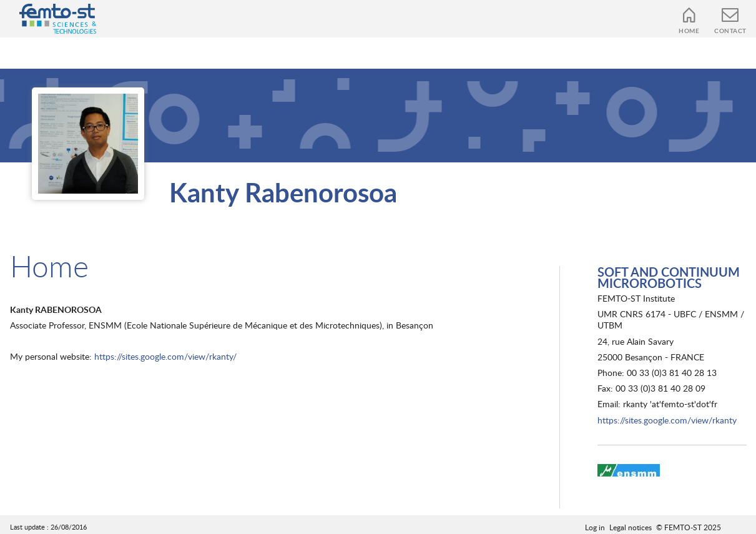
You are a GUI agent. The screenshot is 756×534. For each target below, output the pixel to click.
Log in (595, 527)
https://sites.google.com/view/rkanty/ (165, 356)
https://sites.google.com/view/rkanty (667, 420)
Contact (730, 31)
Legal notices (631, 527)
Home (689, 31)
